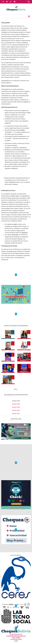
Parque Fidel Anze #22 (16, 634)
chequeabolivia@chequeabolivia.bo (16, 636)
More (16, 389)
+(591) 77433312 (16, 638)
